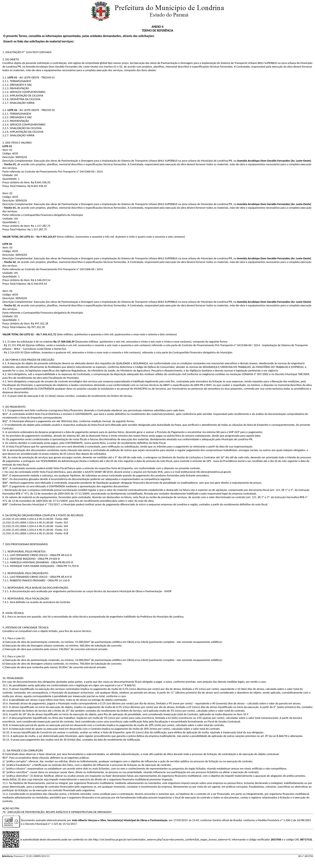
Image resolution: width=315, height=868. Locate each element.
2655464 (45, 52)
